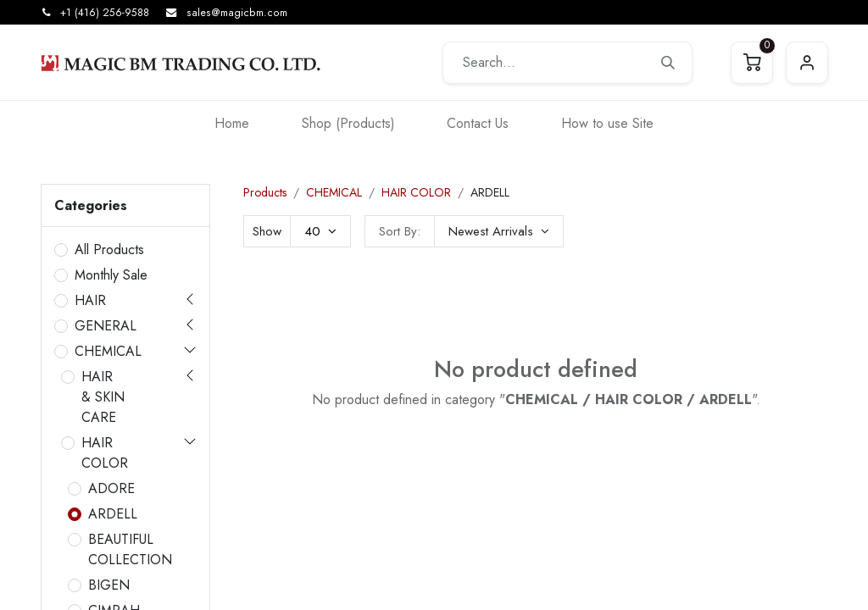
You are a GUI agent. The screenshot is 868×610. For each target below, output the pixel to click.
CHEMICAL (108, 351)
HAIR (90, 300)
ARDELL (113, 514)
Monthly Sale (111, 275)
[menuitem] (232, 123)
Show (267, 231)
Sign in (807, 63)
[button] (499, 231)
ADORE (111, 488)
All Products (109, 250)
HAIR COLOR (105, 453)
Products (265, 192)
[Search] (668, 63)
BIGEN (109, 585)
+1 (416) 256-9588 (105, 13)
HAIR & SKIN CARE (103, 397)
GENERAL (106, 326)
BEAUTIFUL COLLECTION (130, 549)
